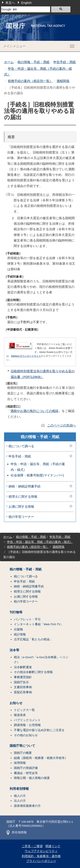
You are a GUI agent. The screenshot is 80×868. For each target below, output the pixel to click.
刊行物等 (16, 612)
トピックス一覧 (24, 710)
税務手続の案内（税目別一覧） (30, 81)
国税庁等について (22, 746)
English (26, 3)
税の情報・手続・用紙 (33, 62)
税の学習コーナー (21, 517)
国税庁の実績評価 (26, 768)
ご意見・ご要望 (32, 846)
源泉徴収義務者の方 (27, 806)
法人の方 (20, 801)
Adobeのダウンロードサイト (26, 356)
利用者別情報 (19, 789)
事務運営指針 (23, 677)
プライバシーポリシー (41, 861)
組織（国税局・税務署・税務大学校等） (41, 758)
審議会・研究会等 (26, 773)
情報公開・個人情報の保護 (32, 778)
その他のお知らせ (26, 735)
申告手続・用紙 (65, 62)
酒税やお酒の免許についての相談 (34, 411)
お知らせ (16, 703)
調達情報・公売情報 (27, 725)
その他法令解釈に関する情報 (33, 672)
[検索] (26, 9)
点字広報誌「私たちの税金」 (33, 639)
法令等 (14, 650)
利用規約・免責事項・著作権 (41, 856)
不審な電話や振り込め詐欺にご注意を (39, 730)
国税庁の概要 (23, 753)
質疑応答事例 (23, 692)
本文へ (10, 3)
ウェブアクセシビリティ (41, 851)
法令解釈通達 (23, 667)
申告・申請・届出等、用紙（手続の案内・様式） (40, 542)
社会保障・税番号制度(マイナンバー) (37, 475)
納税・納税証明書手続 (25, 486)
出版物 (18, 629)
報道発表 (20, 715)
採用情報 (20, 763)
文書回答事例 (23, 687)
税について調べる (21, 446)
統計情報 (20, 634)
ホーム (9, 62)
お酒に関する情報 (21, 507)
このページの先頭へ (62, 425)
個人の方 (20, 796)
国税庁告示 (21, 682)
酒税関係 (63, 81)
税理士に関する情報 (23, 497)
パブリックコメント (27, 720)
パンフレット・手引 (27, 619)
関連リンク (53, 846)
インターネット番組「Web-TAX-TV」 (39, 624)
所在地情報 (17, 832)
